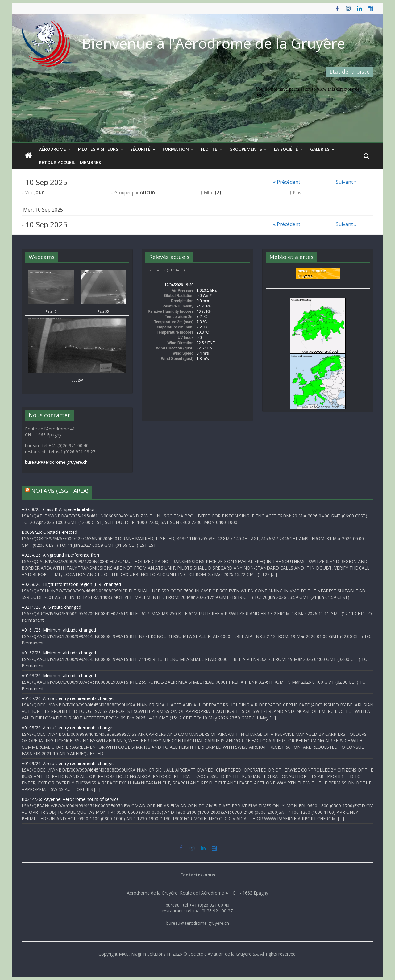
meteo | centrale (312, 271)
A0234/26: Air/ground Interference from (61, 555)
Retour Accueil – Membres (70, 162)
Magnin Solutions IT (151, 954)
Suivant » (346, 182)
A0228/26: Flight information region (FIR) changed (71, 584)
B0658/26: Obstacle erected (49, 532)
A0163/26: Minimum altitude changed (59, 675)
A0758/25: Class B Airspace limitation (59, 509)
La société (286, 149)
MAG (124, 954)
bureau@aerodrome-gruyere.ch (56, 462)
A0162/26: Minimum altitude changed (59, 653)
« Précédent (287, 182)
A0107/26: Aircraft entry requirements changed (68, 698)
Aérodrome (52, 149)
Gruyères (305, 276)
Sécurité (140, 149)
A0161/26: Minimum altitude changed (59, 630)
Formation (176, 149)
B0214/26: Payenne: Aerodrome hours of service (70, 799)
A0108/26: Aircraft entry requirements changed (68, 728)
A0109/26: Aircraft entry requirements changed (68, 763)
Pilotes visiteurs (98, 149)
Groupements (246, 149)
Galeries (320, 149)
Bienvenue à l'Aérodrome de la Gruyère (214, 43)
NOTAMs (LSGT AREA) (60, 491)
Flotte (209, 149)
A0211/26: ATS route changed (51, 607)
